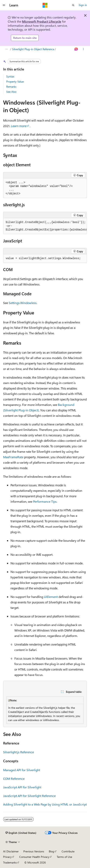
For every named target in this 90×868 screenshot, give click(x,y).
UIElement (51, 597)
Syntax (10, 76)
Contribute (68, 851)
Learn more (19, 126)
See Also (11, 92)
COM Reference (14, 779)
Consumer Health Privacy (34, 857)
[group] (45, 226)
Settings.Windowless (23, 303)
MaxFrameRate (13, 457)
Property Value (15, 81)
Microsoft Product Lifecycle (42, 21)
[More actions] (83, 49)
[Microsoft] (45, 5)
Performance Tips (45, 501)
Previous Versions (34, 851)
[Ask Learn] (76, 49)
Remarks (11, 87)
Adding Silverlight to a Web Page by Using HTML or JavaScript (45, 804)
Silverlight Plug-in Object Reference (33, 49)
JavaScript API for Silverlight (22, 787)
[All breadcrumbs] (7, 49)
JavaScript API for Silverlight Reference (29, 796)
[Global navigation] (4, 5)
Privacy (7, 857)
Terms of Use (64, 857)
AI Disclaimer (11, 851)
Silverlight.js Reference (18, 752)
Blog (51, 851)
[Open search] (73, 5)
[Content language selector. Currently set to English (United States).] (21, 833)
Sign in (83, 5)
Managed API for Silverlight (22, 770)
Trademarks (10, 862)
